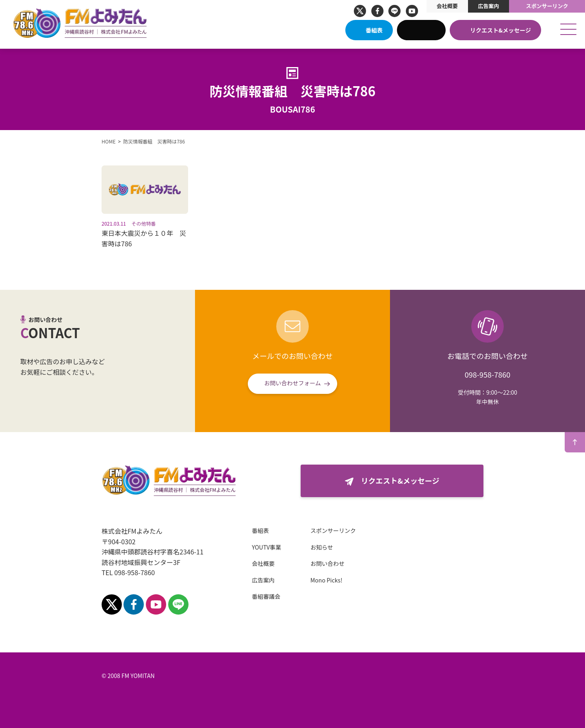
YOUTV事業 (266, 547)
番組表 (374, 30)
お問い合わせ (327, 563)
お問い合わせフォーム (292, 383)
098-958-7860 (487, 374)
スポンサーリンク (547, 6)
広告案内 (488, 6)
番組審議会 (266, 596)
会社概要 (447, 6)
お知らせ (322, 547)
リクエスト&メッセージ (500, 30)
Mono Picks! (326, 580)
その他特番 (144, 223)
